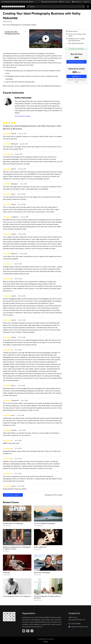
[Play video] (46, 39)
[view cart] (68, 2)
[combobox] (56, 7)
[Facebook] (28, 631)
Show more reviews (13, 495)
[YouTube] (24, 631)
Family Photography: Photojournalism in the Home (47, 597)
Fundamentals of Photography (13, 523)
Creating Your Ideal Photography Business (12, 33)
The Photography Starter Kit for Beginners (17, 596)
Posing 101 (6, 573)
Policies (45, 641)
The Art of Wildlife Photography (44, 523)
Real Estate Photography (42, 573)
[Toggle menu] (88, 7)
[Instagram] (32, 631)
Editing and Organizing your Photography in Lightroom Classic (17, 548)
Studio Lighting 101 (40, 547)
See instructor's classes (23, 116)
